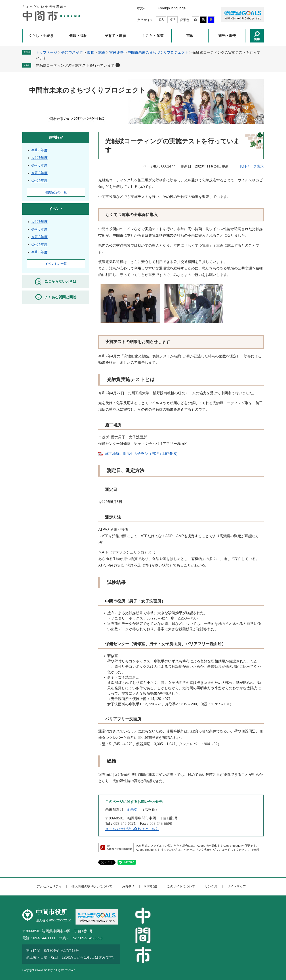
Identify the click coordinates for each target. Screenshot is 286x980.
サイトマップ (237, 886)
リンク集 (211, 886)
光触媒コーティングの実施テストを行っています (75, 65)
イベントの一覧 (56, 264)
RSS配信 (151, 886)
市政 (190, 36)
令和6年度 (39, 165)
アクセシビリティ (49, 886)
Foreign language (172, 8)
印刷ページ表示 (251, 166)
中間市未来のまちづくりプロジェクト (158, 52)
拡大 (161, 20)
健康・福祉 (78, 36)
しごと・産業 (153, 36)
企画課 (132, 809)
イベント (56, 209)
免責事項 (128, 886)
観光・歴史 (227, 36)
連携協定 (56, 137)
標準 (172, 20)
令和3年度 (39, 252)
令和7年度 (39, 158)
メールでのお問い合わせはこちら (132, 829)
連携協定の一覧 (56, 192)
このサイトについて (181, 886)
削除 (118, 65)
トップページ (46, 52)
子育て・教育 (116, 36)
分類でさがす (72, 52)
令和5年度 (39, 173)
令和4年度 (39, 181)
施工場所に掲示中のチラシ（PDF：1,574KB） (142, 454)
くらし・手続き (41, 36)
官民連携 (116, 52)
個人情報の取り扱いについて (92, 886)
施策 (102, 52)
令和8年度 (39, 150)
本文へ (141, 8)
